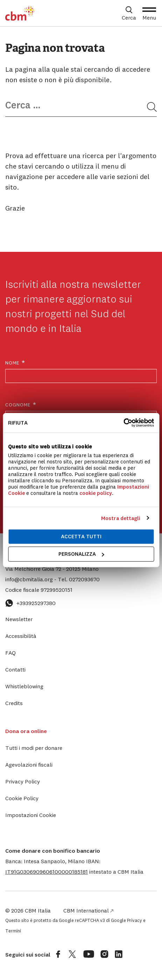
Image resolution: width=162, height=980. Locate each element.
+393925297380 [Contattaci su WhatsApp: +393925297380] (30, 603)
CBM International (88, 910)
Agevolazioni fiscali (29, 765)
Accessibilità (21, 636)
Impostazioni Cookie (31, 815)
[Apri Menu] (149, 13)
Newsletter (19, 619)
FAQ (10, 653)
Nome (15, 363)
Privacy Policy (23, 781)
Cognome (21, 405)
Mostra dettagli (121, 518)
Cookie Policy (22, 798)
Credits (14, 703)
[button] (47, 872)
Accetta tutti (81, 536)
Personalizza (81, 554)
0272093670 (79, 579)
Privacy (135, 920)
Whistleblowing (24, 686)
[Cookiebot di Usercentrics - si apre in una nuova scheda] (123, 423)
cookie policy (96, 493)
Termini (13, 931)
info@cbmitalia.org (30, 579)
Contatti (15, 669)
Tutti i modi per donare (34, 748)
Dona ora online (26, 731)
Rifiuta (18, 423)
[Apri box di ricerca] (129, 13)
